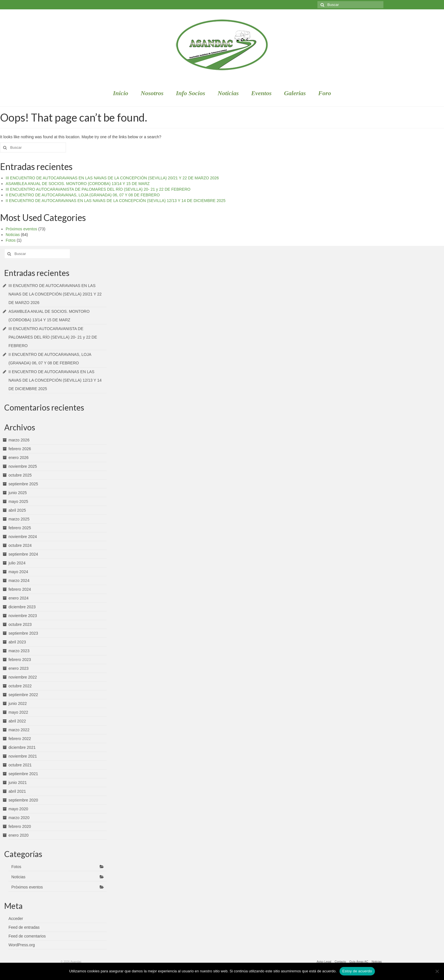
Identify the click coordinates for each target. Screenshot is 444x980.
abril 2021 (17, 791)
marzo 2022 (19, 730)
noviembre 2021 (23, 756)
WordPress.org (22, 945)
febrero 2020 (20, 826)
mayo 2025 (18, 501)
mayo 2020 (18, 809)
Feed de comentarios (27, 936)
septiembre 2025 (23, 484)
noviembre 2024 (23, 537)
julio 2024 (17, 563)
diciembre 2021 (22, 747)
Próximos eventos (21, 229)
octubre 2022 (20, 686)
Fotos (11, 240)
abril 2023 (17, 642)
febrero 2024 (20, 589)
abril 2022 (17, 721)
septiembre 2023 (23, 633)
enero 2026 (19, 458)
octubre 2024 (20, 545)
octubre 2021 (20, 765)
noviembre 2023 (23, 616)
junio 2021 (18, 783)
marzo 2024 (19, 581)
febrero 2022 (20, 739)
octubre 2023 (20, 624)
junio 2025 (18, 493)
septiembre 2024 (23, 554)
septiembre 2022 (23, 695)
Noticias (13, 235)
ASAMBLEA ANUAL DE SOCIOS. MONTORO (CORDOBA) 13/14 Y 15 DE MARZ (78, 184)
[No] (437, 971)
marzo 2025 (19, 519)
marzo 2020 (19, 818)
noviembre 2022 (23, 677)
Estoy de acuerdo (357, 971)
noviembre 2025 (23, 466)
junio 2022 (18, 703)
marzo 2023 (19, 651)
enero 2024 (19, 598)
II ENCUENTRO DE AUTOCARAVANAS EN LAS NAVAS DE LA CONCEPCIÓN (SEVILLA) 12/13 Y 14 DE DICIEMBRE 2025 (116, 201)
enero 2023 (19, 668)
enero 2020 (19, 835)
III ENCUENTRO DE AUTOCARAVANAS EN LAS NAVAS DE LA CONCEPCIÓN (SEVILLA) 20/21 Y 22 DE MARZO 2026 (112, 178)
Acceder (16, 919)
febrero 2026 (20, 449)
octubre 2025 (20, 475)
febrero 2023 (20, 660)
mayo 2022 (18, 712)
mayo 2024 (18, 572)
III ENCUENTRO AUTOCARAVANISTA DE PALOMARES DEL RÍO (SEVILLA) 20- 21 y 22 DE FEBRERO (98, 189)
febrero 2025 (20, 528)
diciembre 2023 (22, 607)
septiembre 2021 (23, 774)
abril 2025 (17, 510)
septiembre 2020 (23, 800)
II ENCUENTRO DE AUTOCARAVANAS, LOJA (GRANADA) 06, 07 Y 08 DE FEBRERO (83, 195)
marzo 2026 (19, 440)
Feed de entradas (24, 927)
